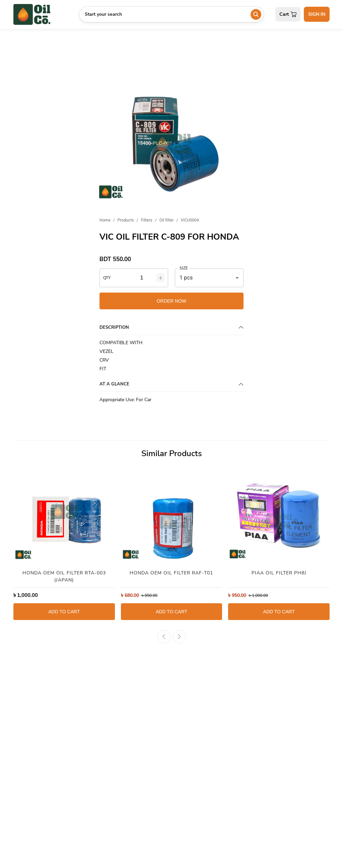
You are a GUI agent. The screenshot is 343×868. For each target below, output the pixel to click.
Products (126, 220)
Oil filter (167, 220)
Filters (147, 220)
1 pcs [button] (186, 278)
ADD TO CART (64, 612)
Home (105, 220)
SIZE (184, 268)
